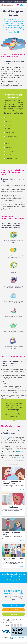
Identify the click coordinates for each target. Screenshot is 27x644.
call (23, 450)
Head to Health (19, 457)
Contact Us (7, 623)
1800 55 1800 (21, 5)
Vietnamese (21, 637)
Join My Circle (14, 610)
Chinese (13, 637)
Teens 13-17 (10, 2)
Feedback (17, 623)
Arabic (17, 637)
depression (4, 373)
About (2, 623)
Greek (15, 638)
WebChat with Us (14, 614)
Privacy (12, 623)
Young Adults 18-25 (19, 2)
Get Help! (18, 5)
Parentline (10, 437)
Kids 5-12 (3, 2)
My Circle (20, 451)
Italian (11, 638)
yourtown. (3, 621)
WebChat (7, 451)
